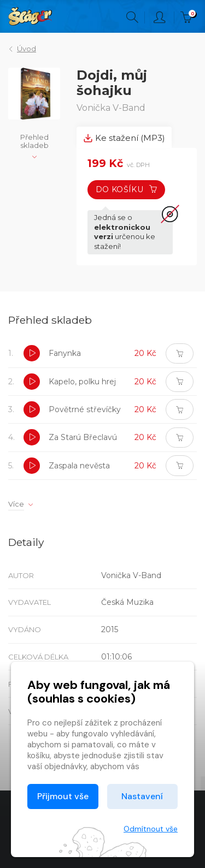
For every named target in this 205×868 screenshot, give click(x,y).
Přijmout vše (63, 796)
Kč (189, 17)
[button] (32, 353)
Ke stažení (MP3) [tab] (124, 138)
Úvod (27, 49)
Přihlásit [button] (160, 17)
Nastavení (142, 796)
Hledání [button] (132, 17)
